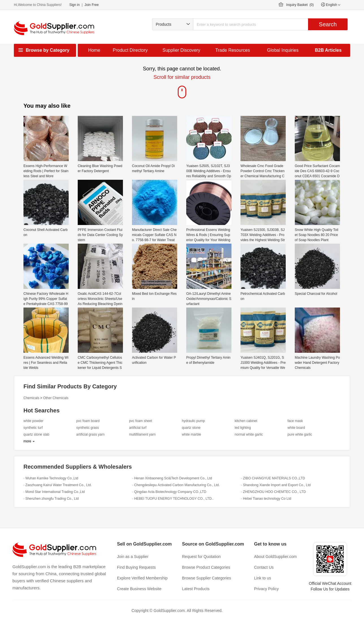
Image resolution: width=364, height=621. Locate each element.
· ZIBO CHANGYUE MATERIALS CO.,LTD (273, 478)
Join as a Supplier (133, 557)
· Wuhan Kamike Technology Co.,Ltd (51, 478)
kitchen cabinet (246, 421)
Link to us (263, 578)
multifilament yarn (142, 434)
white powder (33, 421)
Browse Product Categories (206, 567)
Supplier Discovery (181, 50)
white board (296, 428)
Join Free (92, 5)
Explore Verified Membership (142, 578)
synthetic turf (33, 428)
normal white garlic (249, 434)
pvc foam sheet (141, 421)
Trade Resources (233, 50)
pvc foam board (88, 421)
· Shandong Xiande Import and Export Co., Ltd (276, 485)
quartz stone (191, 428)
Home (94, 50)
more (27, 441)
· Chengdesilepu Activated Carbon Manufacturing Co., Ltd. (176, 485)
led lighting (243, 428)
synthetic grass (88, 428)
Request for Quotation (201, 557)
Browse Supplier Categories (207, 578)
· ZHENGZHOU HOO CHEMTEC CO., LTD (273, 492)
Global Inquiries (283, 50)
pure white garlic (300, 434)
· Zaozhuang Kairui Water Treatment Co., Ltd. (58, 485)
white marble (191, 434)
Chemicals (31, 398)
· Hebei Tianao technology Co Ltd (266, 499)
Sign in (74, 5)
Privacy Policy (266, 589)
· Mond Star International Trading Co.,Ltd (54, 492)
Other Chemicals (56, 398)
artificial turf (138, 428)
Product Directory (130, 50)
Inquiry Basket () (300, 5)
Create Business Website (139, 589)
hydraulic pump (193, 421)
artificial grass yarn (90, 434)
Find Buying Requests (136, 567)
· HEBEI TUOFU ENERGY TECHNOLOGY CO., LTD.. (173, 499)
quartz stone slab (36, 434)
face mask (295, 421)
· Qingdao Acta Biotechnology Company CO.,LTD (169, 492)
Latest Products (196, 589)
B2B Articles (328, 50)
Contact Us (264, 567)
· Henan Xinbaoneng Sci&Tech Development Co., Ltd (172, 478)
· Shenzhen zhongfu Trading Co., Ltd (51, 499)
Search (328, 24)
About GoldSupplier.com (275, 557)
